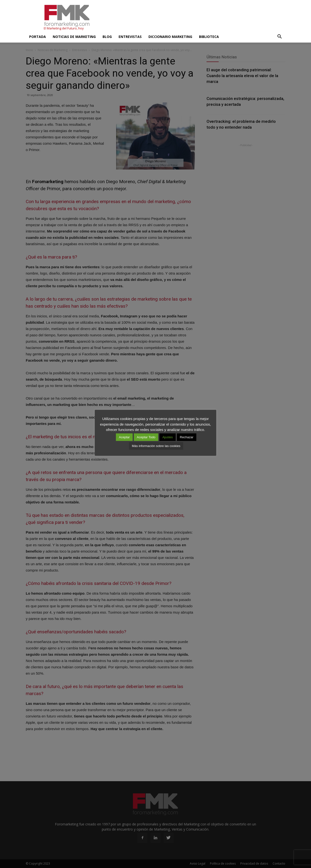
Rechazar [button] (187, 437)
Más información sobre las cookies (156, 446)
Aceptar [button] (124, 437)
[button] (279, 37)
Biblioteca (209, 37)
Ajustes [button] (168, 437)
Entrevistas (130, 37)
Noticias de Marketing (74, 37)
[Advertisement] (197, 18)
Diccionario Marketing (170, 37)
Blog (107, 37)
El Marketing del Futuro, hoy (64, 28)
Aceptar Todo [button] (146, 437)
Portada (38, 37)
